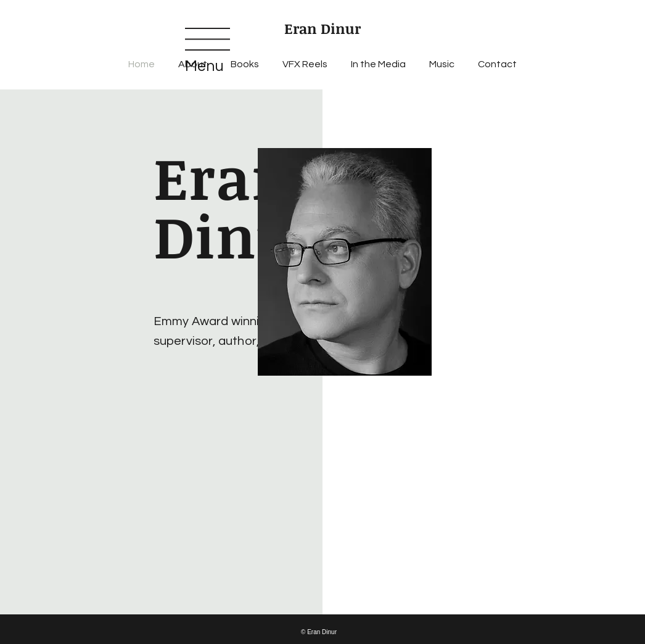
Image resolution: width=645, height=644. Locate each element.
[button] (207, 39)
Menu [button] (204, 66)
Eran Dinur (322, 28)
